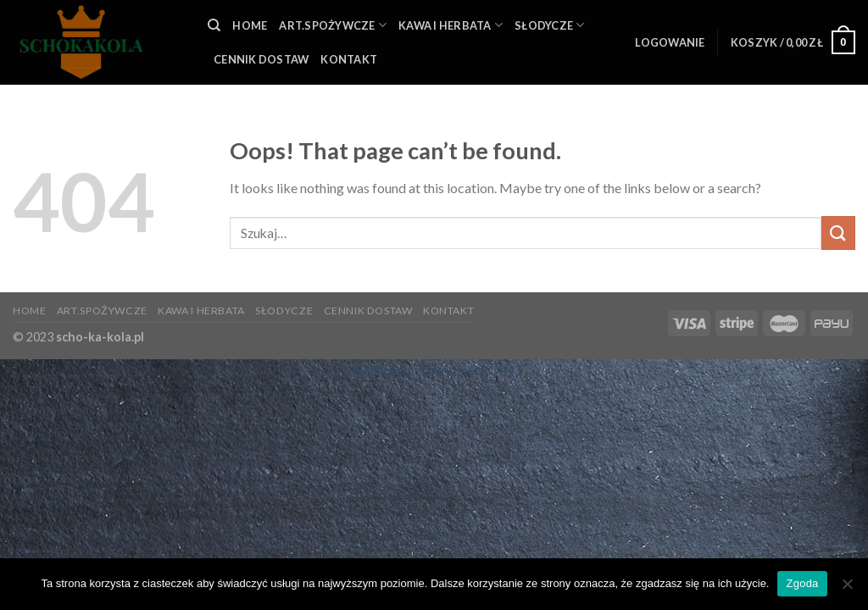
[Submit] (838, 233)
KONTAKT (349, 59)
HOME (250, 25)
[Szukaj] (214, 25)
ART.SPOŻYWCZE (333, 25)
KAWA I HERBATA (451, 25)
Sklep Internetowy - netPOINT (434, 370)
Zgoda (802, 583)
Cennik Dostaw (261, 59)
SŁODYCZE (550, 25)
